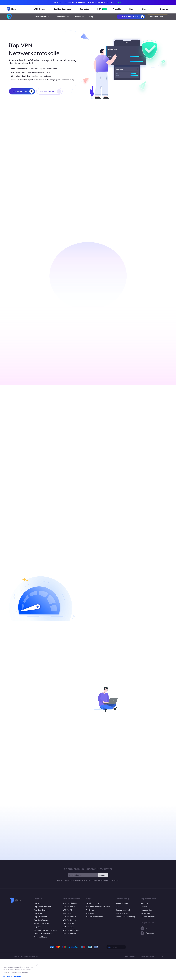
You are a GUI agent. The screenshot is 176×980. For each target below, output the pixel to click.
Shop (144, 9)
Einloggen (164, 9)
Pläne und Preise (41, 952)
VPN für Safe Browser (72, 945)
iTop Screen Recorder (42, 922)
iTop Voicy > (117, 2)
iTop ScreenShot (40, 932)
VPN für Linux (68, 942)
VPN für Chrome (69, 935)
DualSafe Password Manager (46, 945)
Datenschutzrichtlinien (147, 972)
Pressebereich (146, 925)
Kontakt (144, 922)
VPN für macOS (69, 922)
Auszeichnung (146, 928)
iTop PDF (37, 942)
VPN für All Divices (70, 949)
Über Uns (144, 918)
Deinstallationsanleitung (125, 932)
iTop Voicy (38, 928)
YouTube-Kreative (148, 932)
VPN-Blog (90, 925)
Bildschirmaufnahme (95, 932)
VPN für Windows (70, 918)
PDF (102, 9)
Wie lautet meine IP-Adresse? (98, 922)
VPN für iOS (68, 928)
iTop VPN (38, 918)
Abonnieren (103, 890)
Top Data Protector (42, 939)
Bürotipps (90, 928)
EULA (161, 972)
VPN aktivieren (122, 928)
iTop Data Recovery (42, 935)
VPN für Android (70, 932)
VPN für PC (67, 925)
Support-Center (122, 918)
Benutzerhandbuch (123, 925)
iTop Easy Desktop (41, 925)
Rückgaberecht (130, 972)
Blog (91, 17)
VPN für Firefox (69, 939)
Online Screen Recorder (43, 949)
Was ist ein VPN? (93, 918)
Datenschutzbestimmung (20, 972)
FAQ (117, 922)
